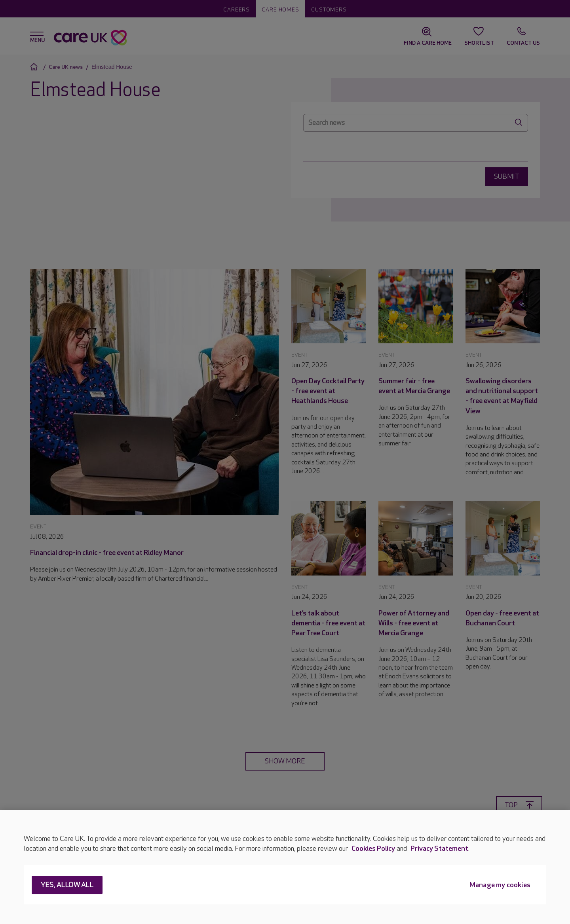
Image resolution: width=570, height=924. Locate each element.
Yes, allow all (67, 885)
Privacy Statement (439, 849)
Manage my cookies (500, 885)
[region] (285, 867)
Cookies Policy (373, 849)
